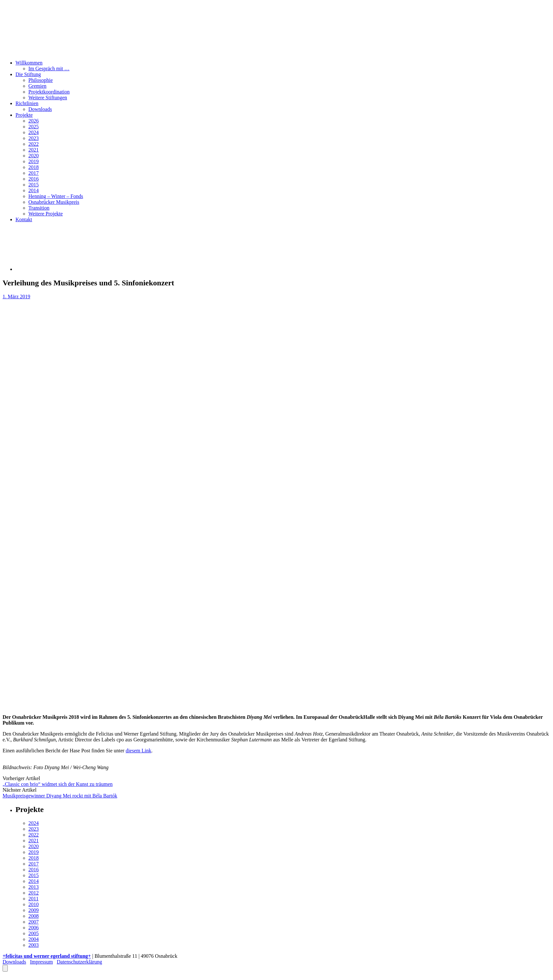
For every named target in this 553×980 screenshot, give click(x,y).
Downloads (40, 109)
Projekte (24, 115)
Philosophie (41, 80)
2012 (34, 893)
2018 (34, 167)
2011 (33, 899)
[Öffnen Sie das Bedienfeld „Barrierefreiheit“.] (5, 968)
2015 (34, 185)
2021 (34, 150)
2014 (34, 190)
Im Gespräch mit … (49, 69)
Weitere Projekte (46, 214)
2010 (34, 904)
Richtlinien (27, 103)
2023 (34, 138)
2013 (34, 887)
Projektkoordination (49, 92)
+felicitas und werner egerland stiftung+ (47, 956)
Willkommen (29, 63)
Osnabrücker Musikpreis (54, 202)
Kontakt (24, 219)
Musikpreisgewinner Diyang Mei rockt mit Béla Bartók (60, 796)
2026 (34, 121)
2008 (34, 916)
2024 (34, 132)
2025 (34, 127)
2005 (34, 933)
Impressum (41, 962)
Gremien (37, 86)
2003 (34, 945)
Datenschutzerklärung (79, 962)
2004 (34, 939)
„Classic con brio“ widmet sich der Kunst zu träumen (58, 784)
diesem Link (139, 751)
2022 (34, 144)
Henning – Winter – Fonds (56, 196)
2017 (34, 173)
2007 (34, 922)
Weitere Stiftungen (48, 98)
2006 (34, 928)
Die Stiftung (28, 74)
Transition (39, 208)
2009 (34, 910)
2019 (34, 161)
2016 (34, 179)
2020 (34, 156)
